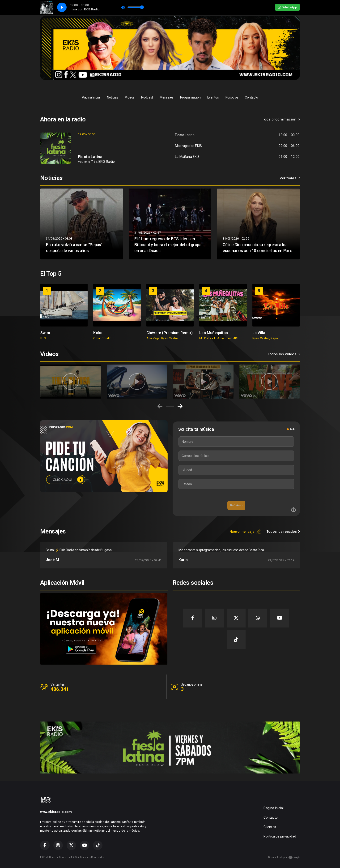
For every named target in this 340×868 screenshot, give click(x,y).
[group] (64, 312)
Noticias (113, 97)
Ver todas (290, 178)
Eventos (213, 97)
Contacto (251, 97)
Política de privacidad (280, 836)
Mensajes (167, 97)
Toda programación (281, 119)
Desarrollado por (284, 857)
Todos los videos (283, 354)
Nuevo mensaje (245, 532)
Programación (190, 97)
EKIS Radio (107, 162)
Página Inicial (91, 97)
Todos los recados (283, 532)
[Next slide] (180, 406)
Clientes (270, 827)
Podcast (147, 97)
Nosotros (232, 97)
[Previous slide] (160, 406)
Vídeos (130, 97)
